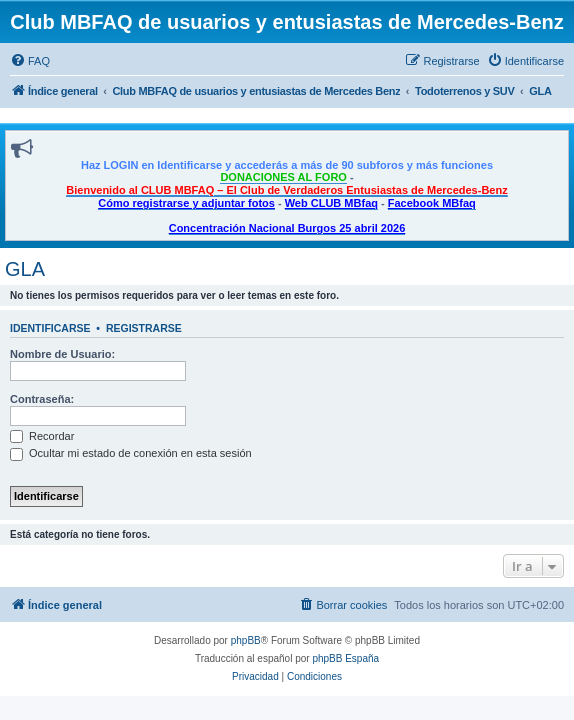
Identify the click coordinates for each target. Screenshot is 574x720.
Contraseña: (42, 399)
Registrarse (144, 328)
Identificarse (50, 328)
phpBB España (345, 658)
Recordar (42, 436)
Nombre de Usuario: (62, 354)
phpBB (246, 640)
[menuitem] (30, 61)
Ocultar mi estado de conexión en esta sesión (131, 453)
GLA (25, 269)
